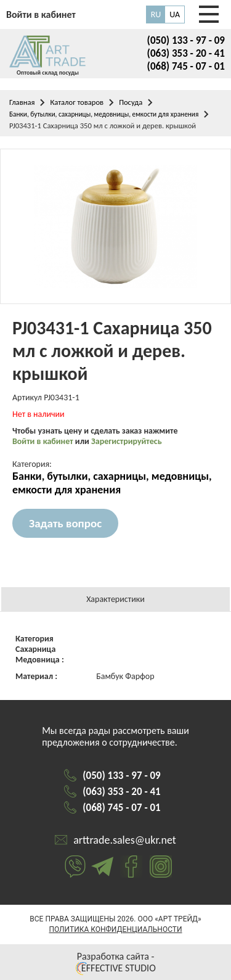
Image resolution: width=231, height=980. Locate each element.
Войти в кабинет (44, 441)
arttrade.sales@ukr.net (125, 840)
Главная (22, 102)
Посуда (131, 102)
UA (175, 14)
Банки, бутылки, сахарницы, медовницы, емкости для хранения (104, 114)
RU (156, 14)
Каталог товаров (77, 102)
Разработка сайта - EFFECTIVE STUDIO (115, 962)
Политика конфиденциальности (115, 929)
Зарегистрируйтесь (127, 441)
